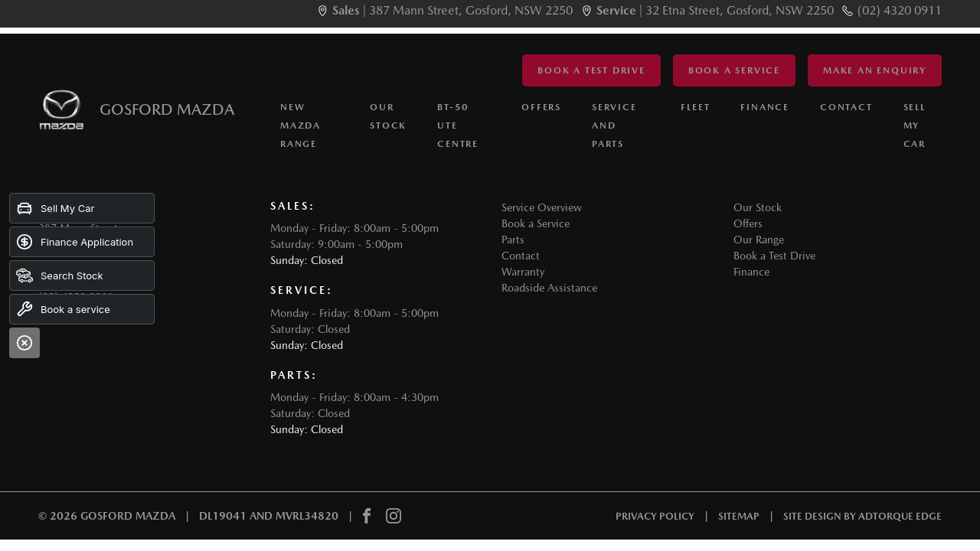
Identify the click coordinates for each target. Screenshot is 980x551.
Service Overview (542, 207)
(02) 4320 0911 (900, 10)
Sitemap (739, 516)
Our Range (759, 240)
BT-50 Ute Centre (458, 126)
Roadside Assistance (549, 288)
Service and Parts (614, 126)
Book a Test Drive (591, 70)
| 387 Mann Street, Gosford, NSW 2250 (452, 10)
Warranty (523, 272)
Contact (846, 107)
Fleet (695, 107)
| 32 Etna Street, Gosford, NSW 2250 (715, 10)
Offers (541, 107)
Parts (513, 240)
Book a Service (734, 70)
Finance (765, 107)
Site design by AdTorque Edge (862, 516)
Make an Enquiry (875, 70)
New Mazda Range (301, 126)
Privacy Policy (655, 516)
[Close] (24, 343)
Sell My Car (915, 126)
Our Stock (388, 116)
